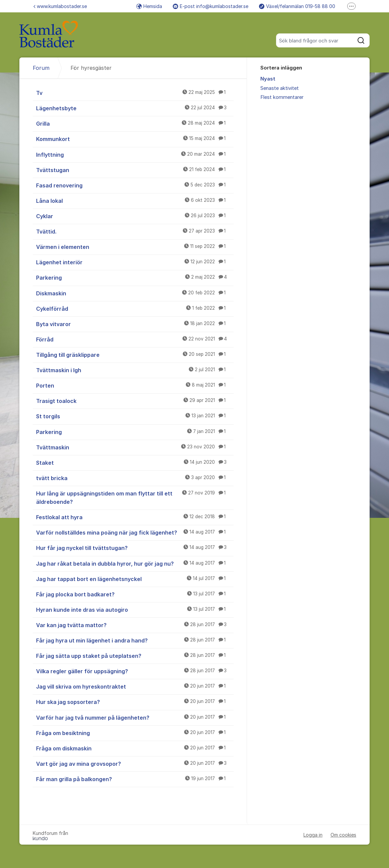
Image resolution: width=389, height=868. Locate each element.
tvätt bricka (135, 478)
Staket (135, 462)
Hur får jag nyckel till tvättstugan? (135, 548)
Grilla (135, 123)
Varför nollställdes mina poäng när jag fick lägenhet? (135, 532)
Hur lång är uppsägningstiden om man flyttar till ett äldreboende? (135, 497)
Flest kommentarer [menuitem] (282, 97)
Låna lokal (135, 200)
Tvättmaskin (135, 447)
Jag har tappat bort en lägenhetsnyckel (135, 579)
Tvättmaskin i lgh (135, 370)
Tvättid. (135, 231)
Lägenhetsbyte (135, 108)
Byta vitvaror (135, 324)
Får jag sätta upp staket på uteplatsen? (135, 656)
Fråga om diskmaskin (135, 748)
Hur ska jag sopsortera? (135, 702)
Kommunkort (135, 139)
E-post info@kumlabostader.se (211, 6)
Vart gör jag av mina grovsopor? (135, 763)
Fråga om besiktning (135, 733)
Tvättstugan (135, 170)
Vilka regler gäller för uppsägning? (135, 671)
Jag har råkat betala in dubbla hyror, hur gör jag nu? (135, 563)
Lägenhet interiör (135, 262)
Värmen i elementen (135, 247)
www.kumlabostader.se (60, 6)
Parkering (135, 277)
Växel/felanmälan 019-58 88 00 (297, 6)
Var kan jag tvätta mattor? (135, 625)
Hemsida (149, 6)
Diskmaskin (135, 293)
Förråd (135, 339)
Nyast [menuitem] (268, 79)
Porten (135, 385)
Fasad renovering (135, 185)
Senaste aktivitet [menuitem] (280, 88)
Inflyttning (135, 154)
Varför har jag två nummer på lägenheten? (135, 717)
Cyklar (135, 216)
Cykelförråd (135, 308)
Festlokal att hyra (135, 517)
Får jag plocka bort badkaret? (135, 594)
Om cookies (343, 835)
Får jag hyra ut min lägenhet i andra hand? (135, 640)
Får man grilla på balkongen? (135, 779)
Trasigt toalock (135, 401)
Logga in (313, 835)
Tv (135, 93)
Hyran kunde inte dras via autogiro (135, 609)
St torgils (135, 416)
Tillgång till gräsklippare (135, 354)
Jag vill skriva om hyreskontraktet (135, 686)
